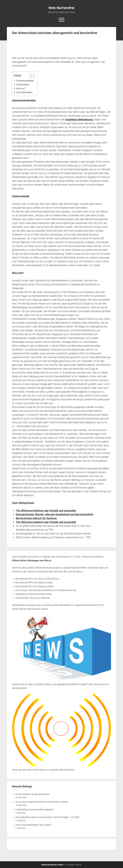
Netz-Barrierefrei (62, 8)
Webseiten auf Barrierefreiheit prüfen (34, 594)
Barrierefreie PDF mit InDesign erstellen (35, 586)
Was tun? (21, 89)
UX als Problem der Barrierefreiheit (32, 794)
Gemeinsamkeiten (25, 81)
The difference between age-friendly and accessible (46, 511)
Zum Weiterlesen (24, 92)
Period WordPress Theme (52, 865)
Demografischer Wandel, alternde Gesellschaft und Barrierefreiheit (54, 514)
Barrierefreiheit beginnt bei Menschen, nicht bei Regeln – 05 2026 (47, 817)
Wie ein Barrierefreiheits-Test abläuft (33, 825)
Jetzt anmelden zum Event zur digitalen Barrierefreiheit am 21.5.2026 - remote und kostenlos (58, 557)
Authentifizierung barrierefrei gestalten (35, 810)
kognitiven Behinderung (79, 120)
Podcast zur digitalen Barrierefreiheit (56, 770)
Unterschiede (23, 85)
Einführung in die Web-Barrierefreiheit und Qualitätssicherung (46, 590)
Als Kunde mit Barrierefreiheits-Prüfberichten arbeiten (42, 802)
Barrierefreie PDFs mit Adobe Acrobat (34, 583)
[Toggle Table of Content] (30, 76)
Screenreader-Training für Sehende (32, 598)
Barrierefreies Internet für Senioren (36, 518)
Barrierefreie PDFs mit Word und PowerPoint (37, 579)
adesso (44, 609)
